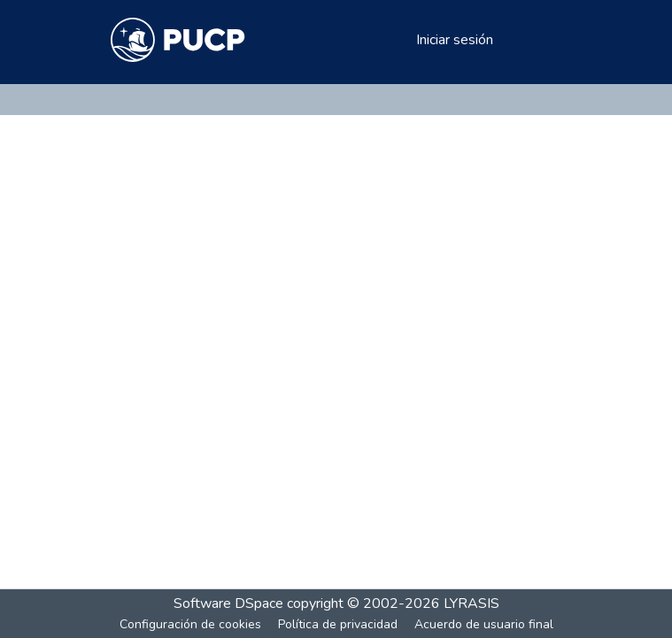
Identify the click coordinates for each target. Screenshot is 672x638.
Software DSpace (228, 603)
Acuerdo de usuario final (484, 624)
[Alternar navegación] (537, 40)
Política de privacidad (338, 624)
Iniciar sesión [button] (456, 40)
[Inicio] (178, 40)
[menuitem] (400, 40)
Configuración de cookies (190, 624)
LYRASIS (471, 603)
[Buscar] (374, 40)
